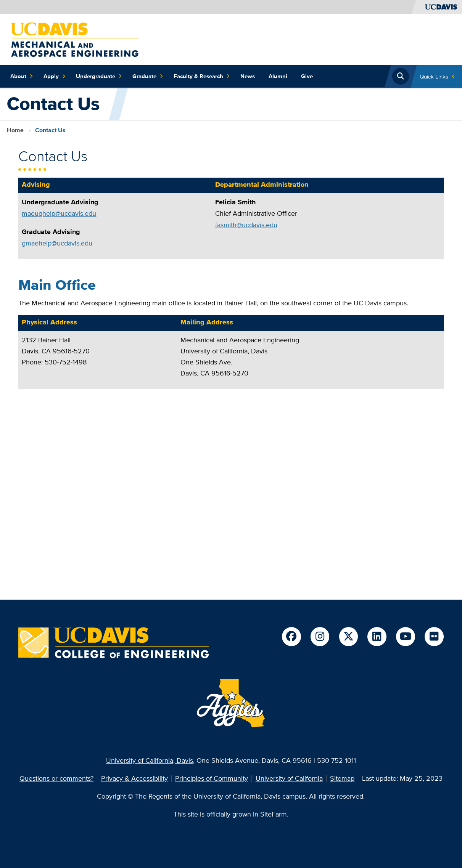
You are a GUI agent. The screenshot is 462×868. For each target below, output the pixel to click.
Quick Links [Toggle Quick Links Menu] (434, 76)
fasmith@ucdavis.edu (246, 225)
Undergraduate (99, 76)
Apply (55, 76)
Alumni (278, 76)
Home (15, 130)
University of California (289, 778)
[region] (231, 222)
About (22, 76)
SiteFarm (274, 814)
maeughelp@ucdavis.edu (59, 213)
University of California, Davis (150, 760)
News (248, 76)
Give (307, 76)
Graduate (148, 76)
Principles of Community (212, 778)
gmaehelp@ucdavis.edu (57, 243)
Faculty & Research (202, 76)
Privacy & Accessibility (134, 778)
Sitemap (342, 778)
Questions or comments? (56, 778)
